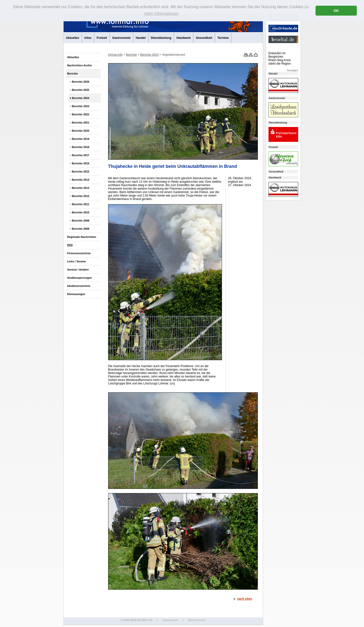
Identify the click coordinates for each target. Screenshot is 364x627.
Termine (223, 38)
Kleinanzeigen (76, 294)
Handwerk (183, 38)
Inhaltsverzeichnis (79, 286)
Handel (141, 38)
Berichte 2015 (81, 172)
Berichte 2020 (81, 131)
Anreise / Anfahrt (78, 270)
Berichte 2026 (81, 82)
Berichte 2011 (81, 204)
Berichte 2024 (81, 98)
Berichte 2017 (81, 155)
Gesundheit (204, 38)
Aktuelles (73, 38)
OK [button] (336, 11)
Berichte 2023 (81, 106)
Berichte (73, 74)
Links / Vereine (77, 261)
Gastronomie (121, 38)
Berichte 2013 (81, 188)
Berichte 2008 (81, 229)
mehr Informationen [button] (161, 13)
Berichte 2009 (81, 221)
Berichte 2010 (81, 212)
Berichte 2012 (81, 196)
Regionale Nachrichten (82, 237)
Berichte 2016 (81, 163)
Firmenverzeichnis (79, 253)
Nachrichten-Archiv (80, 65)
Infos (88, 38)
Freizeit (102, 38)
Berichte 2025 (81, 90)
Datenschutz (197, 620)
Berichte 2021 (81, 123)
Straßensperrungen (80, 278)
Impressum (170, 620)
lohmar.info (115, 55)
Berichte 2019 (81, 139)
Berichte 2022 (81, 114)
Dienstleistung (161, 38)
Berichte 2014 (81, 180)
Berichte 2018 (81, 147)
